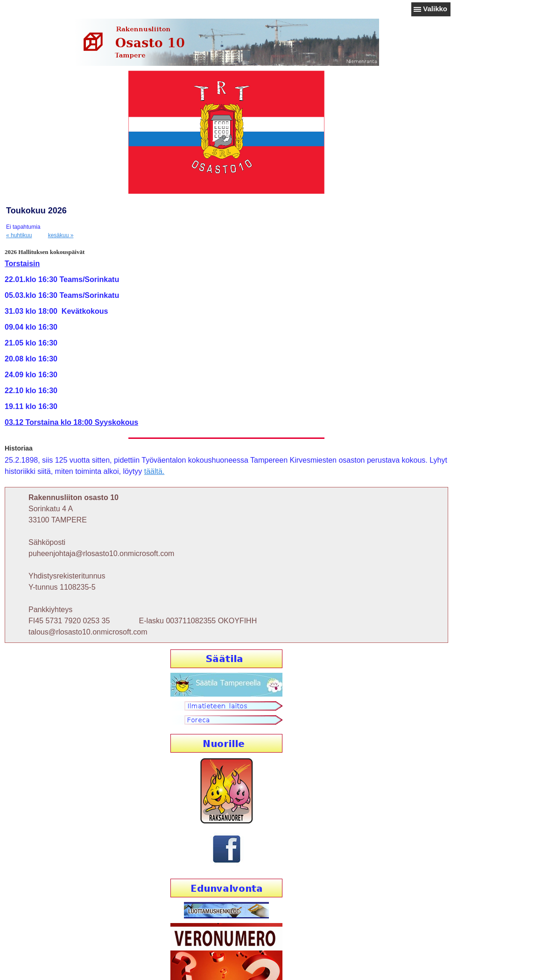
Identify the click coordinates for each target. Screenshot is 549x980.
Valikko (435, 9)
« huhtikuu (19, 235)
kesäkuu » (61, 235)
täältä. (155, 471)
